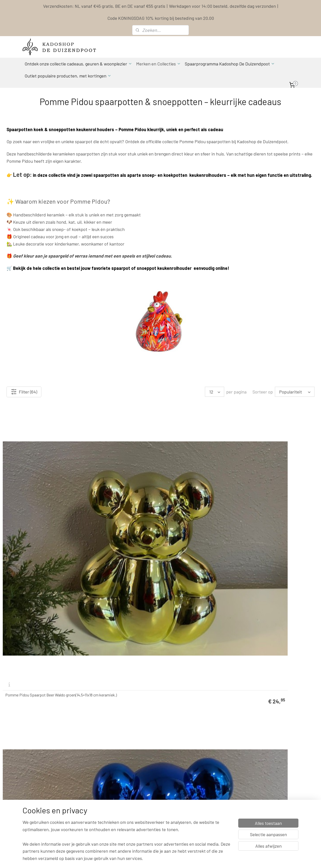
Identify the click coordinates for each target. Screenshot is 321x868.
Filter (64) (24, 392)
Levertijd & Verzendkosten (211, 761)
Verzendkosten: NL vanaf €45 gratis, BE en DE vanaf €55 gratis (104, 6)
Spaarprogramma (205, 766)
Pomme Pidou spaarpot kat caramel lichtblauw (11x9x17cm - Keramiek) (276, 581)
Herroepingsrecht (204, 789)
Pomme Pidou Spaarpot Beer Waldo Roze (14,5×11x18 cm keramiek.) (120, 581)
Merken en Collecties (158, 64)
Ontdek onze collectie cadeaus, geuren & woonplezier (78, 64)
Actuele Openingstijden (158, 777)
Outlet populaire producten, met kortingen (68, 76)
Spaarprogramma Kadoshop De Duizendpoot (230, 64)
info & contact (91, 794)
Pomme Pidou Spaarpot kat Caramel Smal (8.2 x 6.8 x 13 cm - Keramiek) (196, 678)
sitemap (185, 859)
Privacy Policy (201, 777)
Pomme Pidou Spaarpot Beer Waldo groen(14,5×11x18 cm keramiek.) (35, 483)
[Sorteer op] (295, 392)
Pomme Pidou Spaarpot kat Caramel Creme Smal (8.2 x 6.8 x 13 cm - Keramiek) (280, 678)
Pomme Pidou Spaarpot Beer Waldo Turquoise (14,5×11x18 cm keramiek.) (276, 483)
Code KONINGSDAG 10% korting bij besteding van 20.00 (161, 18)
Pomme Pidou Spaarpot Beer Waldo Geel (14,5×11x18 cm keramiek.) (200, 483)
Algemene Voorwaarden (209, 772)
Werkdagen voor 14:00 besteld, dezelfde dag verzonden (222, 6)
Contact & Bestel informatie (212, 755)
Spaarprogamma (44, 828)
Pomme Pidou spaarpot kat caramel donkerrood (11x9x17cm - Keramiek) (35, 678)
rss (193, 859)
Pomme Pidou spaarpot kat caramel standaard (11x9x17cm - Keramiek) (116, 678)
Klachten (197, 783)
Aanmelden (93, 817)
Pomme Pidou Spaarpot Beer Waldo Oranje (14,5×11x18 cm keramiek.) (35, 581)
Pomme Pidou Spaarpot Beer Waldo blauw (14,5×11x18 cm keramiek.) (115, 483)
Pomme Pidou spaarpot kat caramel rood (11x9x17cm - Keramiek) (200, 581)
